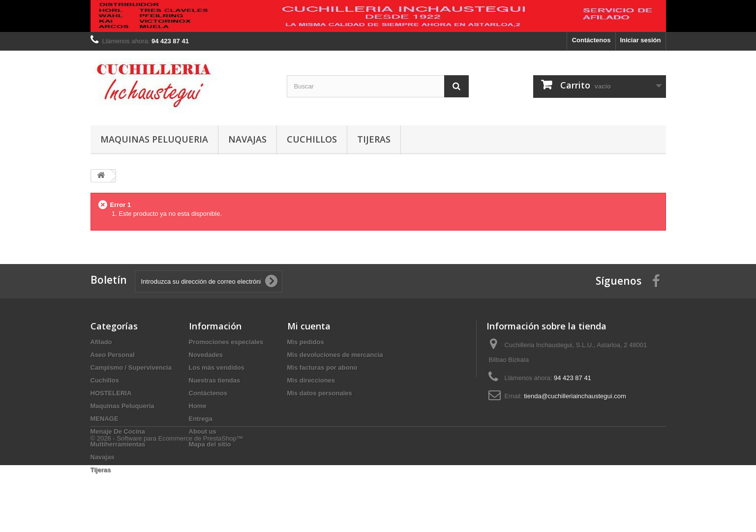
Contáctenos (591, 40)
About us (203, 431)
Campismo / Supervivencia (131, 368)
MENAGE (105, 419)
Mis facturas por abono (322, 368)
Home (198, 406)
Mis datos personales (320, 393)
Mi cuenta (309, 326)
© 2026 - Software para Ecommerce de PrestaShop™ (167, 505)
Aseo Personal (113, 355)
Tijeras (374, 139)
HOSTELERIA (111, 393)
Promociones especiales (226, 342)
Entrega (201, 419)
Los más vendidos (217, 368)
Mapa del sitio (210, 444)
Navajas (247, 139)
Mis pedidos (306, 342)
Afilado (101, 342)
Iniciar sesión (640, 40)
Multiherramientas (118, 444)
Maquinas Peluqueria (154, 139)
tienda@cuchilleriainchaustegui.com (575, 396)
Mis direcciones (311, 380)
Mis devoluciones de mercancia (335, 355)
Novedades (206, 355)
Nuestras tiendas (215, 380)
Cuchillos (312, 139)
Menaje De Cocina (118, 431)
